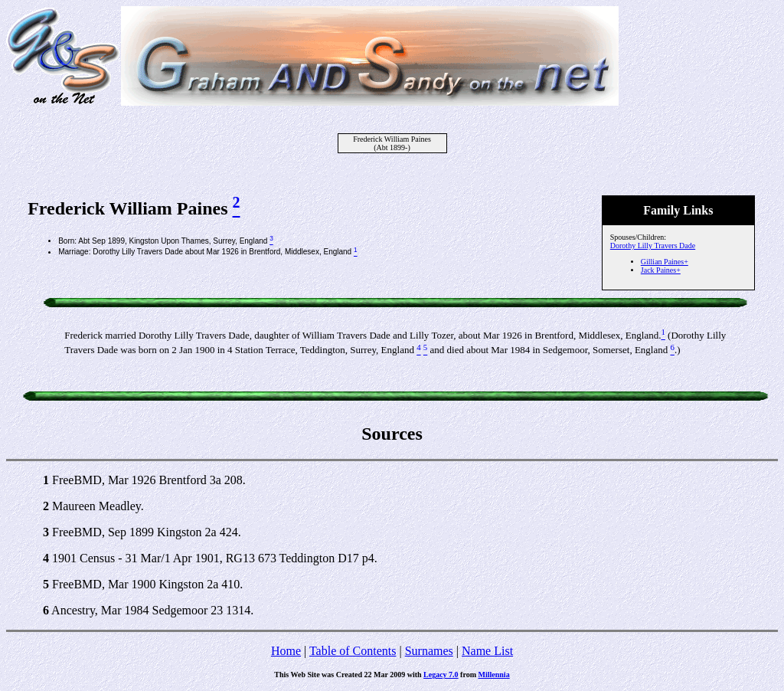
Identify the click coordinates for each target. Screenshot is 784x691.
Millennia (494, 675)
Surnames (429, 651)
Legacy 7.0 (441, 675)
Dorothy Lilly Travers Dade (653, 246)
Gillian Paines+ (665, 262)
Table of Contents (353, 651)
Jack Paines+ (661, 270)
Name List (487, 651)
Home (286, 651)
